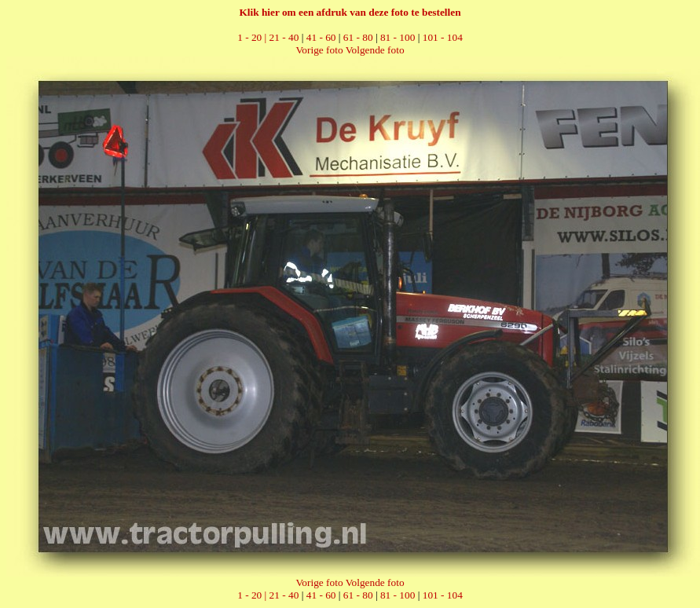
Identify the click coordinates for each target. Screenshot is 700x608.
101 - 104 (443, 37)
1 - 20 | (253, 37)
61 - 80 (358, 37)
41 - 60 (321, 37)
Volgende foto (375, 50)
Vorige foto (319, 50)
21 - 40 (284, 37)
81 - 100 (398, 37)
